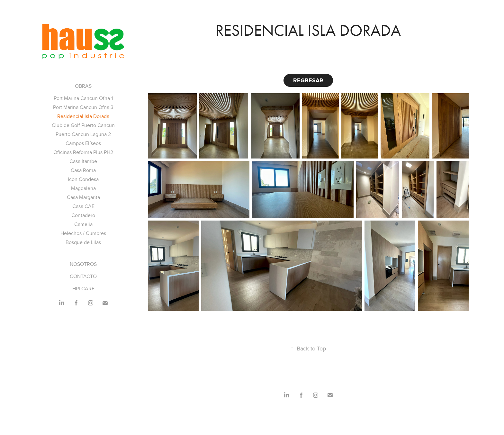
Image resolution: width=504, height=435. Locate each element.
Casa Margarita (83, 197)
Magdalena (83, 188)
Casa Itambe (83, 161)
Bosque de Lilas (83, 242)
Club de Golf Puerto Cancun (83, 125)
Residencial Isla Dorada (83, 116)
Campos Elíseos (83, 143)
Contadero (83, 215)
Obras (83, 86)
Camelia (83, 224)
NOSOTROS (83, 264)
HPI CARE (83, 288)
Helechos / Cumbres (83, 233)
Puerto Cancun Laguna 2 (83, 134)
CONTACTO (83, 276)
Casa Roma (83, 170)
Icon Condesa (83, 179)
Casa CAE (83, 206)
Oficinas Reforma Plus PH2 (83, 152)
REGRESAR (308, 80)
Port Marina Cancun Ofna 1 (83, 98)
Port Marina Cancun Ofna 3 (83, 107)
